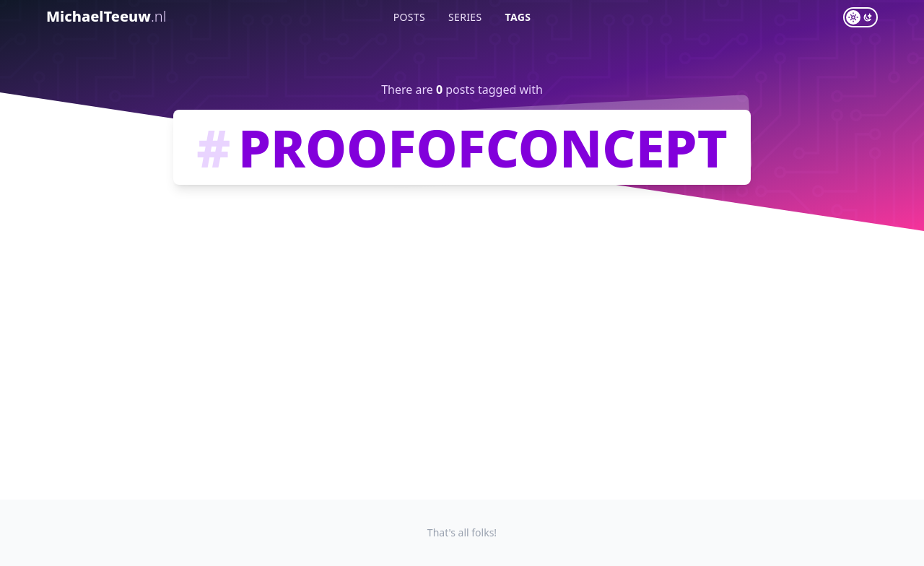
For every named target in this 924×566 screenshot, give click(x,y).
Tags (518, 17)
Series (465, 17)
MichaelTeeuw (106, 16)
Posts (409, 17)
